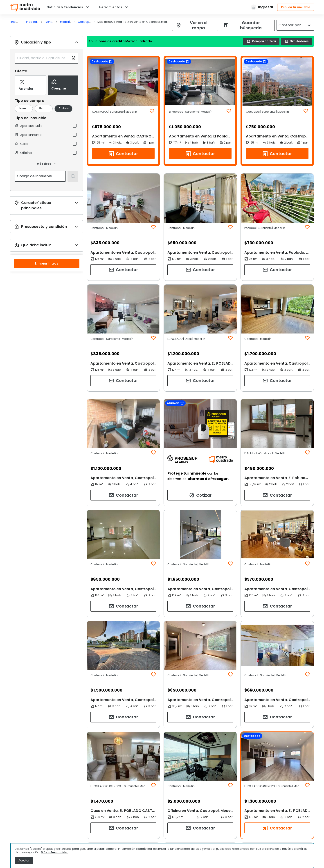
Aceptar (24, 860)
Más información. (54, 852)
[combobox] (43, 58)
